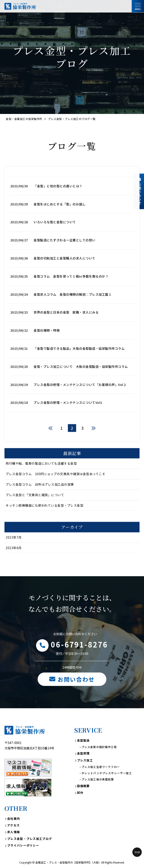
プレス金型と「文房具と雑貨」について (35, 515)
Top (137, 852)
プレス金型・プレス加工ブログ (30, 839)
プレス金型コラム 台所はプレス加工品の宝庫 (40, 504)
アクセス (13, 825)
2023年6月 (14, 567)
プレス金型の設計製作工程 (99, 747)
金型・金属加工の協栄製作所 (24, 119)
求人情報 (14, 832)
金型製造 (83, 740)
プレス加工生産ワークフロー (101, 767)
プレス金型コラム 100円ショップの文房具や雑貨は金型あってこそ (55, 494)
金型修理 (83, 753)
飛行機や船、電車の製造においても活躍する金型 (41, 483)
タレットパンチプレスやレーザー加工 (107, 773)
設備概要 (83, 786)
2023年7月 (14, 557)
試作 (80, 793)
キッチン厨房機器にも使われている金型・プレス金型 (44, 525)
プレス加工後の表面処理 (98, 779)
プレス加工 (85, 760)
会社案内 (14, 819)
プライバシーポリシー (23, 845)
